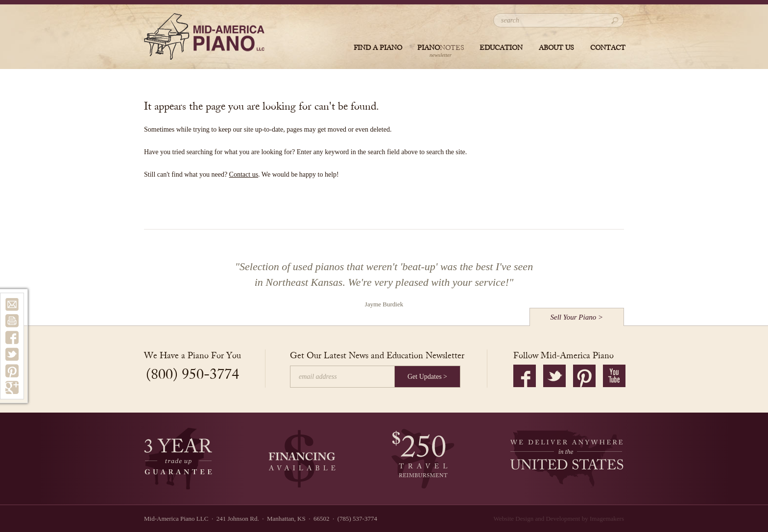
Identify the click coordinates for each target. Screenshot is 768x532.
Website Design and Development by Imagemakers (559, 519)
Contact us (244, 174)
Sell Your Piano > (577, 317)
